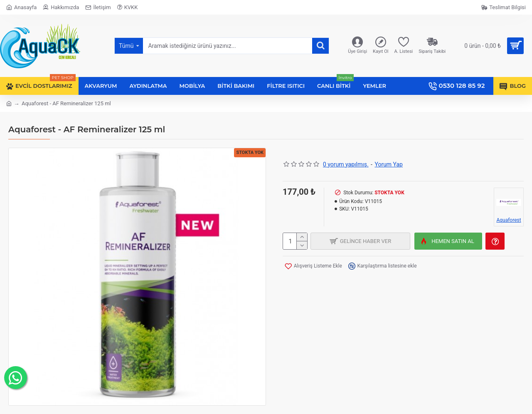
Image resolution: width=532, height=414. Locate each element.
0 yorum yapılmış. (346, 164)
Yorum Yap (389, 164)
